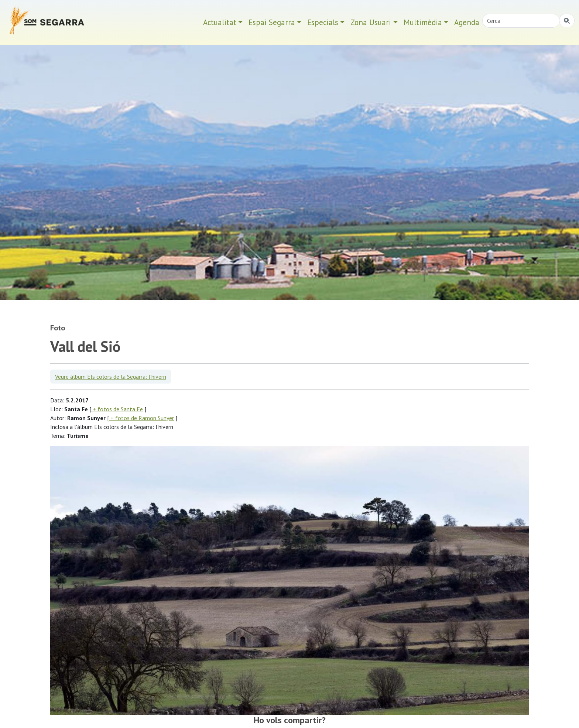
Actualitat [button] (220, 22)
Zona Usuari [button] (371, 22)
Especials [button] (323, 22)
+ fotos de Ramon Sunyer (141, 418)
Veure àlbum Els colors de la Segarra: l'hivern (111, 377)
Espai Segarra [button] (272, 22)
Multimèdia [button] (423, 22)
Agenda (467, 22)
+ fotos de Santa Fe (117, 409)
